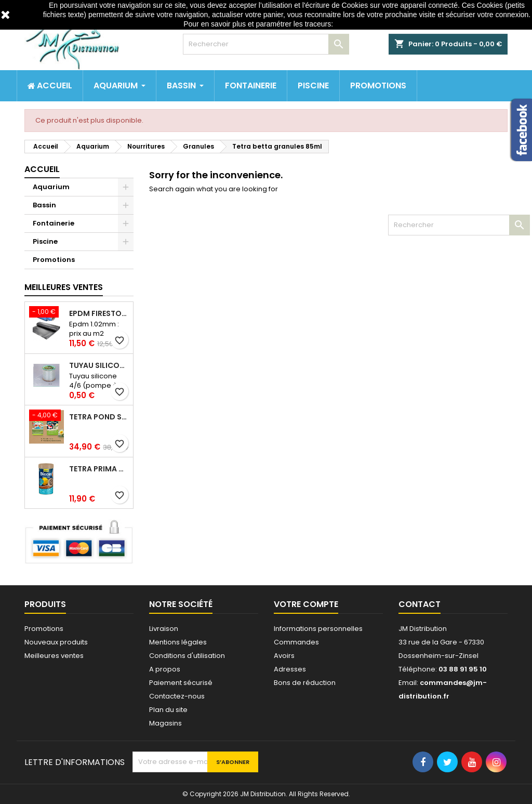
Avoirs (284, 656)
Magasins (165, 723)
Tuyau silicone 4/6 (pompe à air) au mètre (99, 365)
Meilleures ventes (54, 656)
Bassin (44, 205)
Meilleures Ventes (64, 287)
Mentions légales (178, 642)
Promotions (54, 260)
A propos (165, 669)
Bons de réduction (305, 683)
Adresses (290, 669)
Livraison (164, 629)
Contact (420, 604)
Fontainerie (54, 223)
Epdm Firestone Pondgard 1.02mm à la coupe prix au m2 (99, 313)
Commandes (296, 642)
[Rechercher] (266, 44)
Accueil (42, 169)
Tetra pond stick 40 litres (99, 417)
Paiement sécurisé (181, 683)
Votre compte (306, 604)
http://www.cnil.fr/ (363, 24)
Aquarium (51, 187)
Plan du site (168, 710)
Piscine (45, 241)
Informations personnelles (318, 629)
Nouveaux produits (56, 642)
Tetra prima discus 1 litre (99, 469)
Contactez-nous (177, 696)
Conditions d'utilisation (187, 656)
